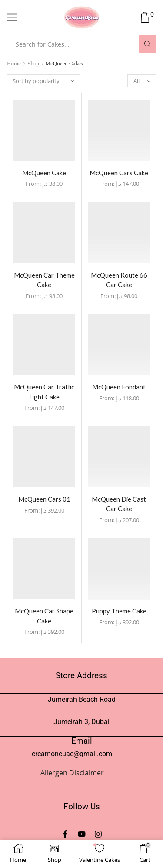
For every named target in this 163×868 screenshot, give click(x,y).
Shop (33, 63)
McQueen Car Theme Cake (44, 280)
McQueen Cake (44, 173)
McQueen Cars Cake (119, 173)
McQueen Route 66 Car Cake (119, 280)
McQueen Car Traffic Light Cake (44, 392)
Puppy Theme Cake (119, 611)
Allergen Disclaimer (72, 773)
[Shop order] (43, 81)
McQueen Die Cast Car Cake (119, 504)
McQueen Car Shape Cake (44, 616)
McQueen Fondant (119, 387)
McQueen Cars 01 (44, 499)
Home (14, 63)
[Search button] (147, 44)
